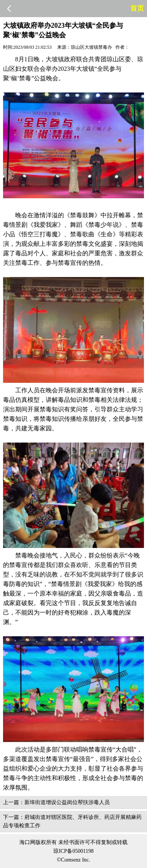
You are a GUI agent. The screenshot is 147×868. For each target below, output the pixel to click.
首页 (137, 8)
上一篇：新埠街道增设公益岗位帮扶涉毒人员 (56, 802)
